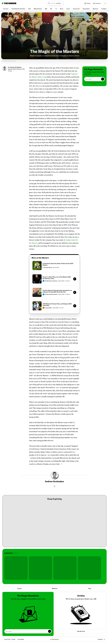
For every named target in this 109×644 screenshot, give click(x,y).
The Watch (104, 9)
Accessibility (21, 639)
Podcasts (97, 3)
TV (56, 9)
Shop (90, 588)
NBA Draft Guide (38, 9)
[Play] (75, 279)
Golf (54, 46)
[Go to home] (9, 3)
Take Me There (81, 631)
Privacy (13, 639)
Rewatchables (86, 9)
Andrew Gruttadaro (16, 67)
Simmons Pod (76, 9)
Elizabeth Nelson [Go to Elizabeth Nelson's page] (48, 267)
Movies (62, 9)
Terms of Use (7, 639)
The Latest (6, 9)
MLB (29, 9)
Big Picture (95, 9)
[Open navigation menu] (105, 3)
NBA (46, 9)
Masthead (55, 588)
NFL (51, 9)
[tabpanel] (54, 286)
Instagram (100, 639)
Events (68, 9)
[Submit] (103, 79)
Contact (19, 588)
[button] (55, 3)
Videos (87, 3)
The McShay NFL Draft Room (18, 9)
